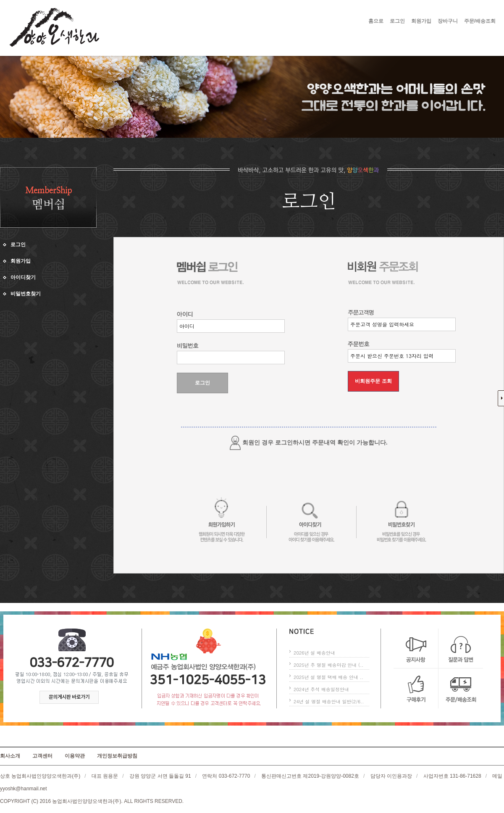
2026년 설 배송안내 (314, 653)
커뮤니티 (253, 50)
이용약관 (75, 756)
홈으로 (376, 21)
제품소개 (366, 40)
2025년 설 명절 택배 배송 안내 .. (328, 677)
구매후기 (416, 688)
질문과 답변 (461, 649)
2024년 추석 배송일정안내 (321, 689)
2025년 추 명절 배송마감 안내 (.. (328, 665)
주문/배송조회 (480, 21)
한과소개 (310, 40)
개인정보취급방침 (117, 756)
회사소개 (253, 40)
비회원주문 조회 (373, 381)
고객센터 (422, 40)
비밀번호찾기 (26, 294)
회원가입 (421, 21)
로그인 (397, 21)
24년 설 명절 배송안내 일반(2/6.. (329, 701)
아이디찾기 (23, 277)
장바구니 (448, 21)
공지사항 (416, 649)
